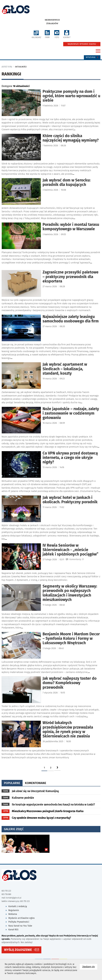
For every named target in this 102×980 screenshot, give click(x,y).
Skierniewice (52, 20)
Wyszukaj (92, 57)
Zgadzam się (90, 967)
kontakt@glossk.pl (14, 898)
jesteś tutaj (7, 67)
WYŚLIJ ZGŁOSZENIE (18, 950)
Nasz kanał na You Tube (20, 926)
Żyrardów (52, 24)
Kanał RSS (13, 930)
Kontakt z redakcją (18, 906)
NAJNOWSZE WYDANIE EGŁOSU (82, 44)
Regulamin (14, 910)
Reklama (13, 914)
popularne (12, 783)
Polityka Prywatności (19, 922)
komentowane (36, 783)
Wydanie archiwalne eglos (22, 918)
